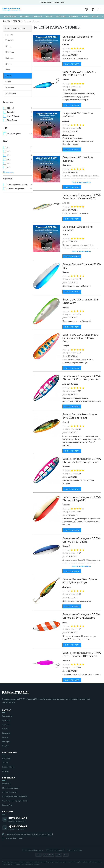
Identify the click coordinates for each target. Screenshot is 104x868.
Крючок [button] (8, 179)
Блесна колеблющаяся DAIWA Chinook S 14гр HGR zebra (82, 616)
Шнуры (85, 16)
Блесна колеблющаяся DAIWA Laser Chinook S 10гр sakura (82, 654)
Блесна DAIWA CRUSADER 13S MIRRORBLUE (79, 73)
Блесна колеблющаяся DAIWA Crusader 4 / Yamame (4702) (82, 197)
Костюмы (61, 16)
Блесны (9, 76)
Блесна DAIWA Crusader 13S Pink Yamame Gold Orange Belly (80, 338)
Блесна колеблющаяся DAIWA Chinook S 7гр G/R (82, 499)
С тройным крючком (16, 189)
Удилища (37, 16)
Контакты (6, 784)
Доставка (6, 758)
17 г (9, 163)
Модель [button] (8, 102)
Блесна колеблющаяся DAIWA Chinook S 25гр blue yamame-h (82, 378)
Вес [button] (5, 142)
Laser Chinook (13, 116)
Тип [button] (5, 128)
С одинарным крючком (17, 185)
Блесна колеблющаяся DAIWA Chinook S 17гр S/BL (82, 540)
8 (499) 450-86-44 (18, 826)
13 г (9, 155)
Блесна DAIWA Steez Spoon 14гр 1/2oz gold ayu (80, 416)
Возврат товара (8, 767)
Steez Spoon (12, 120)
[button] (86, 9)
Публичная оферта (10, 792)
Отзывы (5, 771)
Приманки (10, 87)
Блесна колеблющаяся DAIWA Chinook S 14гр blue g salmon (82, 460)
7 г (8, 148)
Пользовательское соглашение (15, 797)
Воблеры (74, 16)
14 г (9, 159)
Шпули (49, 16)
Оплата (5, 763)
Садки (8, 81)
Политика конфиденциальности (15, 801)
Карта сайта (7, 805)
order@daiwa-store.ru (14, 838)
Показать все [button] (8, 172)
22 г (9, 167)
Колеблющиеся (14, 134)
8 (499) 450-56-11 (18, 818)
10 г (9, 151)
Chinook (11, 108)
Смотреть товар (72, 64)
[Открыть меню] (99, 9)
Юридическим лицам (11, 788)
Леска (95, 16)
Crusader (11, 112)
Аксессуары (11, 93)
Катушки (24, 16)
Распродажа (10, 16)
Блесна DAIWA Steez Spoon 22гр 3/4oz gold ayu (80, 581)
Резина (5, 737)
